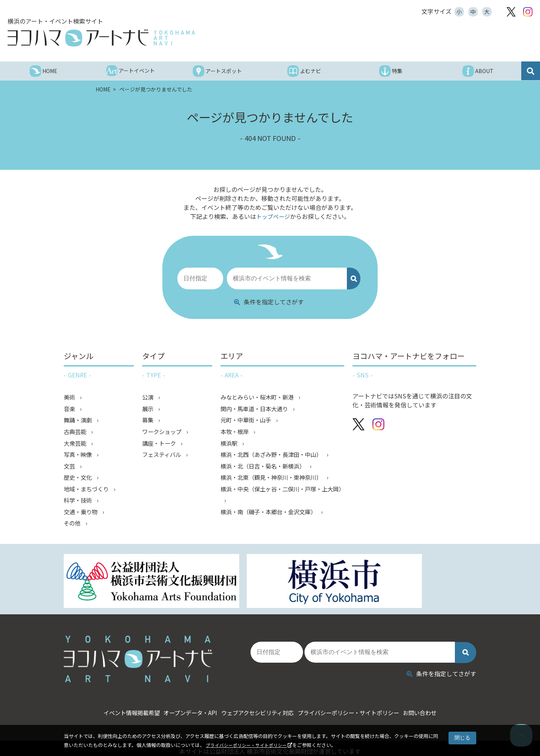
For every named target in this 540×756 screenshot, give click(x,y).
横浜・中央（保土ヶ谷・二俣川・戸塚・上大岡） (280, 499)
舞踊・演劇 (79, 421)
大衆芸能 (76, 445)
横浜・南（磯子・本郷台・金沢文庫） (272, 517)
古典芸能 (76, 433)
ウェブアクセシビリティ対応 (256, 695)
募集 (149, 421)
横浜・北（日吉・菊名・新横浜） (266, 469)
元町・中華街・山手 (248, 421)
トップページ (273, 216)
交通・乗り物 (82, 517)
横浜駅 (230, 445)
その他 (73, 529)
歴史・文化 (79, 481)
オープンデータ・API (178, 695)
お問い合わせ (444, 695)
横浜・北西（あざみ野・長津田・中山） (275, 457)
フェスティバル (164, 457)
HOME (104, 89)
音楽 (70, 409)
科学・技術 (79, 505)
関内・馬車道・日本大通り (257, 409)
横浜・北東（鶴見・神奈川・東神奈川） (275, 481)
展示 (149, 409)
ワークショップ (164, 433)
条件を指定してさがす (269, 302)
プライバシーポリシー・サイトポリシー (250, 745)
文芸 (70, 469)
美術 (70, 397)
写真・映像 (79, 457)
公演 (149, 397)
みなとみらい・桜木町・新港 (260, 397)
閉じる (462, 738)
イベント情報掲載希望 (108, 695)
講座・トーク (161, 445)
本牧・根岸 (236, 433)
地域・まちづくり (88, 493)
